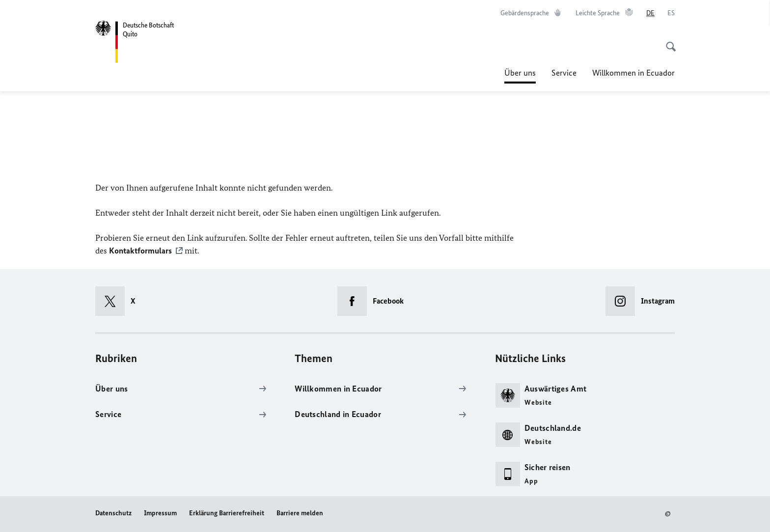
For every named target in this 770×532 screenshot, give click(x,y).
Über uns (520, 70)
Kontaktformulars (140, 251)
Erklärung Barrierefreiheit (227, 513)
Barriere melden (300, 513)
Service (564, 73)
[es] (671, 13)
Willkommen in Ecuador (633, 73)
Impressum (160, 513)
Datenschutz (113, 513)
